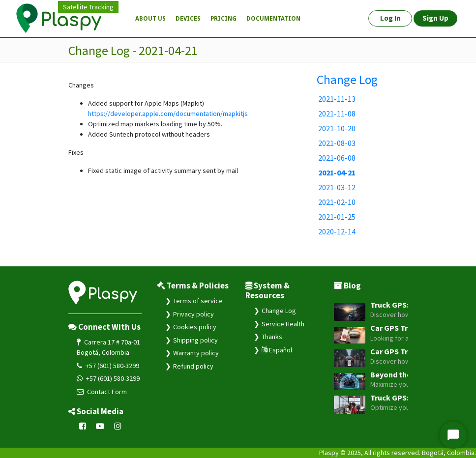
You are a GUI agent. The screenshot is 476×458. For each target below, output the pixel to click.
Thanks (272, 337)
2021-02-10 (337, 202)
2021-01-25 (337, 217)
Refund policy (193, 366)
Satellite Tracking (88, 7)
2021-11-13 (337, 99)
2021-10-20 (337, 128)
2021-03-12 (337, 187)
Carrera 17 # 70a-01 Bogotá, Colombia (108, 347)
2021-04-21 (337, 172)
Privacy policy (193, 314)
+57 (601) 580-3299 (108, 366)
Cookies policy (195, 327)
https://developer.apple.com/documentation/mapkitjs (168, 114)
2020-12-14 (337, 231)
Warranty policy (196, 353)
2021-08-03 (337, 143)
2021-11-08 (337, 114)
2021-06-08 (337, 158)
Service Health (283, 324)
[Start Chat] (453, 435)
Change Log (347, 80)
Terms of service (198, 301)
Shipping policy (195, 340)
